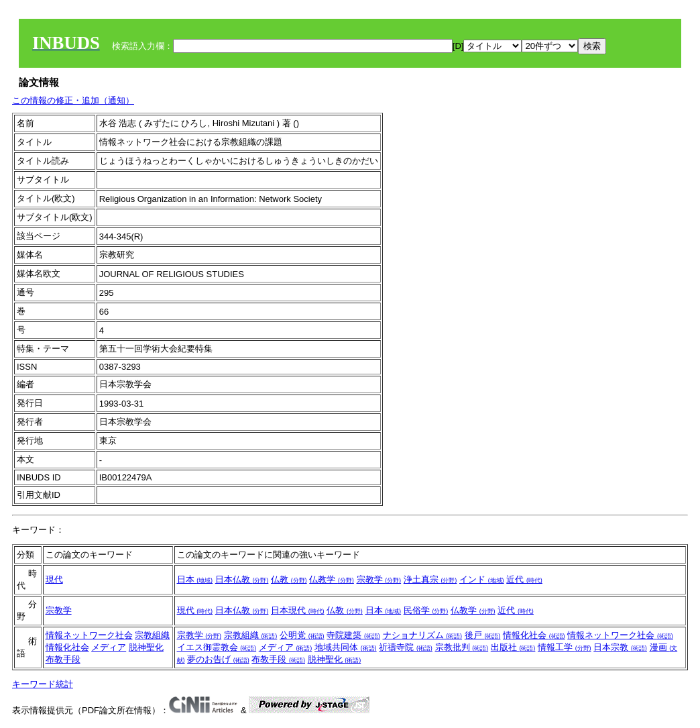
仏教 (289, 579)
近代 (524, 579)
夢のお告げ (218, 659)
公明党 (302, 635)
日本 (195, 579)
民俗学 (426, 610)
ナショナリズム (423, 635)
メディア (109, 647)
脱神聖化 (146, 647)
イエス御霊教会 (217, 647)
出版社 (513, 647)
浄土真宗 (430, 579)
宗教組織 (152, 635)
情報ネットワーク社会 (89, 635)
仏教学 (332, 579)
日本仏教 (242, 579)
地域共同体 (346, 647)
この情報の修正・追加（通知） (73, 100)
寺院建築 (353, 635)
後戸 (483, 635)
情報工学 (565, 647)
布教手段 (63, 659)
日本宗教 (620, 647)
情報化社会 (67, 647)
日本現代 (298, 610)
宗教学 (379, 579)
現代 (54, 579)
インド (482, 579)
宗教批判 (462, 647)
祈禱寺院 (406, 647)
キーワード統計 (43, 684)
